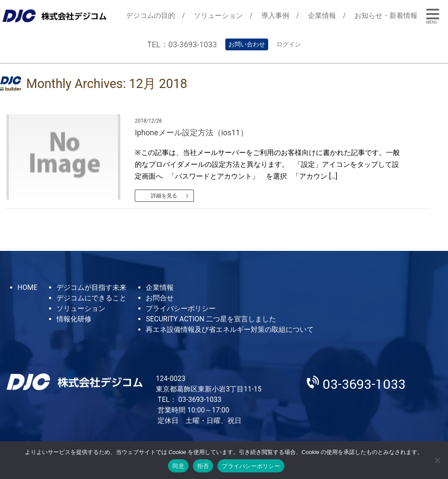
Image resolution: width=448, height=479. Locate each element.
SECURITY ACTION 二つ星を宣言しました (211, 319)
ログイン (289, 44)
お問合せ (160, 298)
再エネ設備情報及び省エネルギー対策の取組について (230, 329)
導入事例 (275, 16)
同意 (178, 466)
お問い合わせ (247, 44)
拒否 (203, 466)
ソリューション (218, 16)
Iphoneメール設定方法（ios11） (191, 133)
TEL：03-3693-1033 (182, 44)
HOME (27, 287)
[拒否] (437, 460)
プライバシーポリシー (181, 308)
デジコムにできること (91, 298)
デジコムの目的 (150, 16)
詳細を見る (164, 196)
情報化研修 (74, 319)
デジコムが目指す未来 (91, 287)
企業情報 (322, 16)
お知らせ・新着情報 (386, 16)
